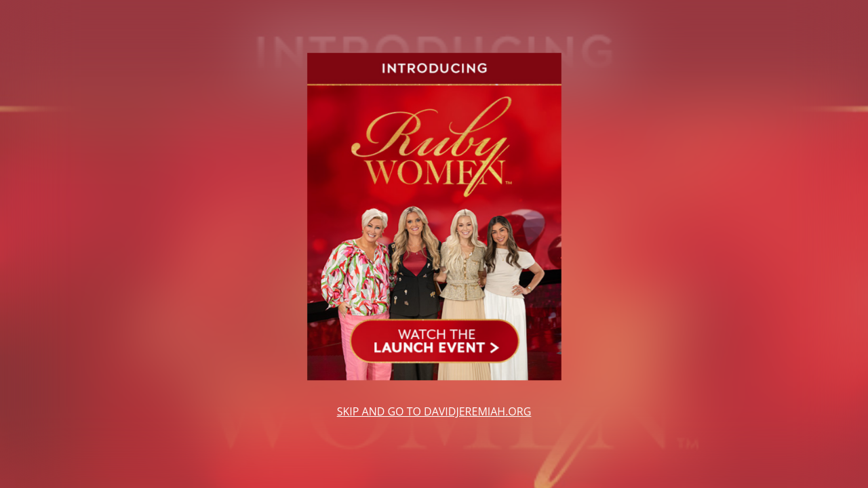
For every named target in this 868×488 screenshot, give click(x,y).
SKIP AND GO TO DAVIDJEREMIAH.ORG (434, 411)
